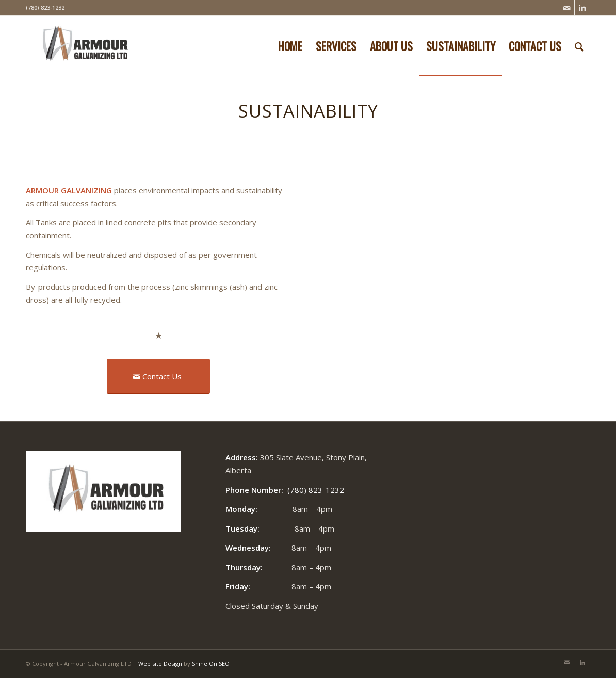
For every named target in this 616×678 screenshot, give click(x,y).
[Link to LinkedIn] (582, 8)
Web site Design (160, 663)
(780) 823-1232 (316, 490)
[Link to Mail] (567, 8)
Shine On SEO (211, 663)
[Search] (579, 46)
